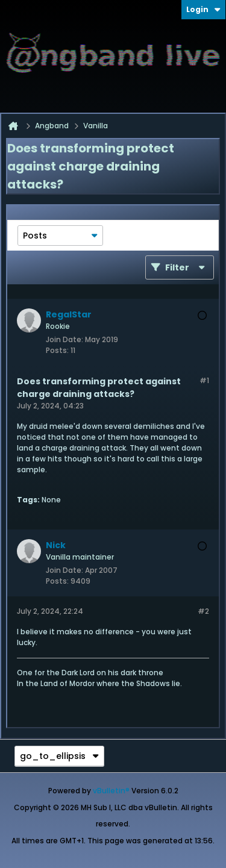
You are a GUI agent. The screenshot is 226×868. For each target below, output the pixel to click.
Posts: (57, 350)
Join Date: (64, 339)
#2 (203, 611)
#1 (204, 380)
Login (203, 9)
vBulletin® (111, 791)
